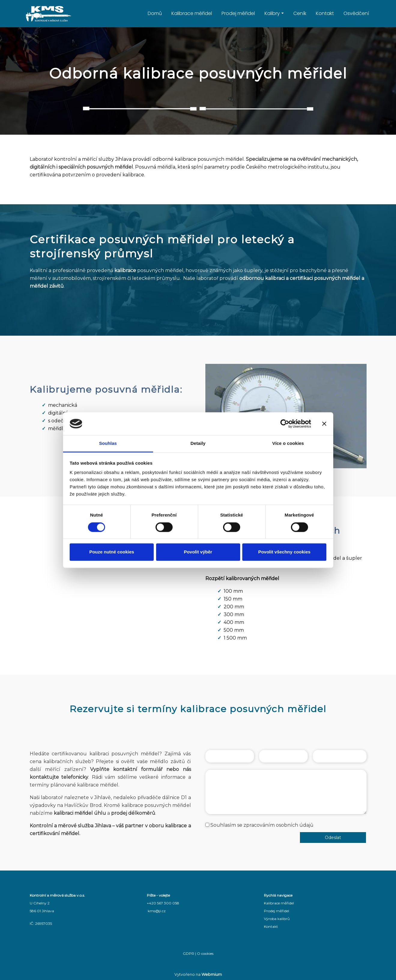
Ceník (300, 13)
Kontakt (325, 13)
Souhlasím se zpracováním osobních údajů (262, 825)
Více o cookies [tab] (288, 444)
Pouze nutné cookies (112, 552)
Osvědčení (356, 13)
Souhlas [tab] (108, 444)
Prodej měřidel (238, 13)
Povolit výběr (198, 552)
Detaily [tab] (198, 444)
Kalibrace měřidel (192, 13)
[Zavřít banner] (324, 424)
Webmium (212, 974)
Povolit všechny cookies (284, 552)
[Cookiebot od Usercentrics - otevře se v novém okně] (285, 424)
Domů (155, 13)
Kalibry (272, 13)
